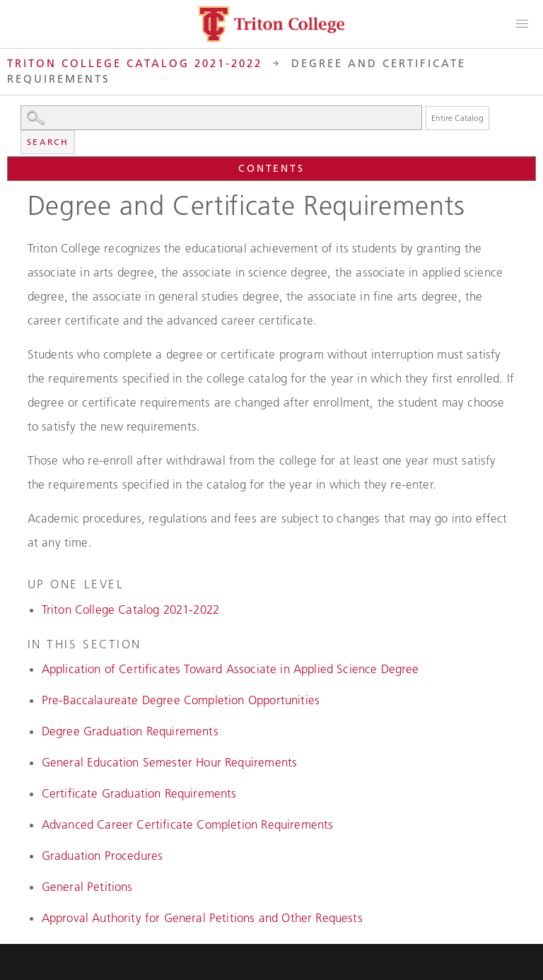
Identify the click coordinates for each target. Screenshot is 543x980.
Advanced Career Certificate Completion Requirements (188, 824)
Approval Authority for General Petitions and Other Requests (202, 918)
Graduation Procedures (103, 856)
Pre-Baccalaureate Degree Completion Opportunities (181, 700)
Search (48, 142)
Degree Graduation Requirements (130, 731)
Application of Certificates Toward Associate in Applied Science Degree (230, 669)
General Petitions (87, 887)
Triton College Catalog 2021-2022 (135, 63)
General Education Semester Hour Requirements (169, 762)
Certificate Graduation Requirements (139, 793)
